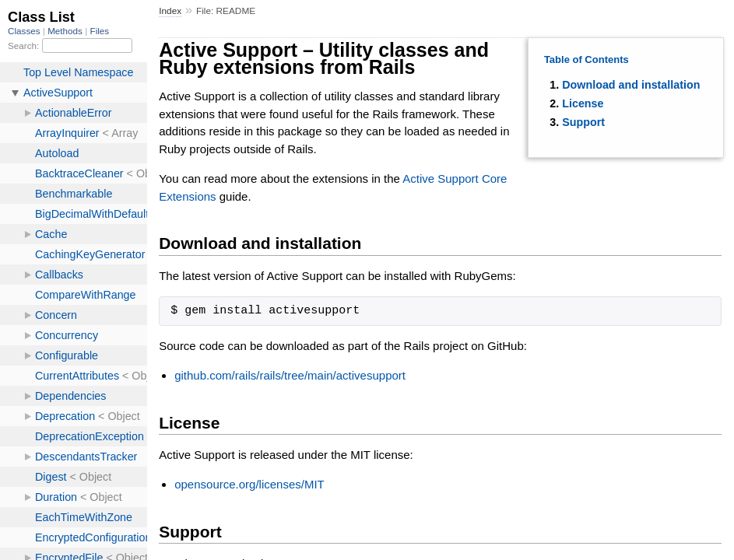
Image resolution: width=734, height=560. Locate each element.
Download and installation (631, 85)
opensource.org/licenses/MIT (249, 484)
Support (583, 122)
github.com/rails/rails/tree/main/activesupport (290, 375)
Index (170, 11)
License (583, 103)
